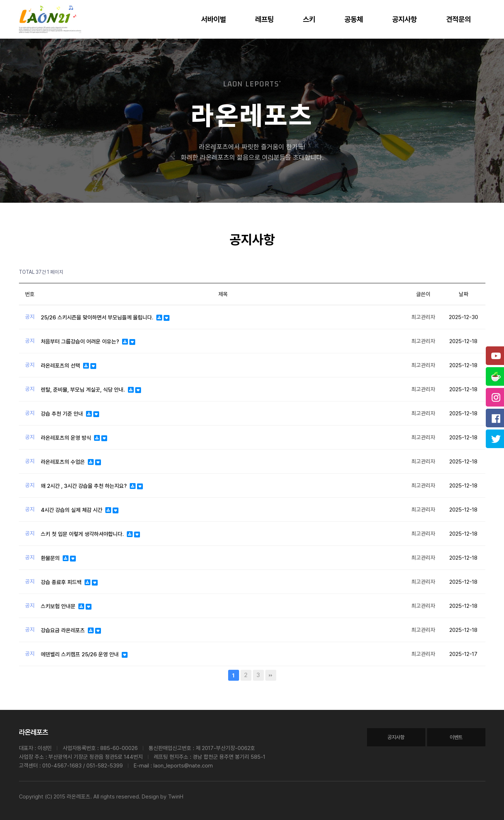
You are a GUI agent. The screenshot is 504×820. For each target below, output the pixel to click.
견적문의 (458, 19)
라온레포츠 (34, 732)
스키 (309, 19)
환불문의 (51, 558)
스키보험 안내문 (59, 606)
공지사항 (405, 19)
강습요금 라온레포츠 (64, 630)
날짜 (464, 294)
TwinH (176, 797)
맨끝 (271, 675)
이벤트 (456, 737)
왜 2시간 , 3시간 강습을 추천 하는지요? (85, 486)
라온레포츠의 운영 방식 (67, 438)
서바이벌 (214, 19)
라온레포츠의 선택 (61, 366)
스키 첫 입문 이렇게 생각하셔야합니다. (83, 534)
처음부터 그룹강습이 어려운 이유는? (81, 342)
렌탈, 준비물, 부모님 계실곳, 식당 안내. (84, 390)
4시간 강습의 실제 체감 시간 (72, 510)
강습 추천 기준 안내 (63, 414)
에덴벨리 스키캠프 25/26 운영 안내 (81, 654)
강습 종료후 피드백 (62, 582)
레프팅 (264, 19)
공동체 (354, 19)
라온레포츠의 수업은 (64, 462)
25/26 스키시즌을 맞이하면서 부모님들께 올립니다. (98, 318)
